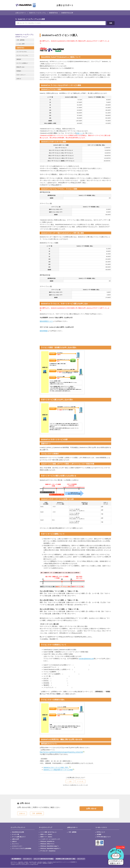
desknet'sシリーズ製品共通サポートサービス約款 (59, 770)
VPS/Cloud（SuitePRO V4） (48, 842)
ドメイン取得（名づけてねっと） (49, 832)
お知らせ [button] (22, 813)
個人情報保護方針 (16, 859)
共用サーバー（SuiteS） (47, 837)
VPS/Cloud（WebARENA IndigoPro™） (51, 849)
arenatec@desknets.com (87, 659)
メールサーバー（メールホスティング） (50, 839)
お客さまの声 (15, 839)
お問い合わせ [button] (91, 809)
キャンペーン (15, 844)
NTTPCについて (101, 832)
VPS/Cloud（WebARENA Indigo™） (50, 846)
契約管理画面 (44, 331)
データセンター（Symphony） (48, 851)
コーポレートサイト (101, 827)
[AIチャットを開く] (116, 854)
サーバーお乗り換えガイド (19, 837)
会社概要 (99, 835)
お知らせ (14, 842)
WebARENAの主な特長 (18, 832)
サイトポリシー (27, 859)
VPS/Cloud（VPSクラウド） (48, 844)
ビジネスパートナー (17, 846)
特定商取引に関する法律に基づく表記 (65, 859)
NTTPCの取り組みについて (104, 837)
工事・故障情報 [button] (37, 813)
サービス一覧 (15, 835)
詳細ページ (80, 133)
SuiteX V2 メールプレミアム (39, 13)
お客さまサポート (65, 5)
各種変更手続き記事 (70, 13)
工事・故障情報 (72, 832)
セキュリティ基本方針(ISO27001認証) (44, 859)
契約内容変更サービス (47, 321)
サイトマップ (81, 859)
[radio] (70, 781)
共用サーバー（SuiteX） (47, 835)
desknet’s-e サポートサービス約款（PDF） (57, 767)
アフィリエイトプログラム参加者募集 (22, 849)
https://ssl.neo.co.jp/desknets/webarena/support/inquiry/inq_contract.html (62, 752)
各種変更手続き (56, 13)
